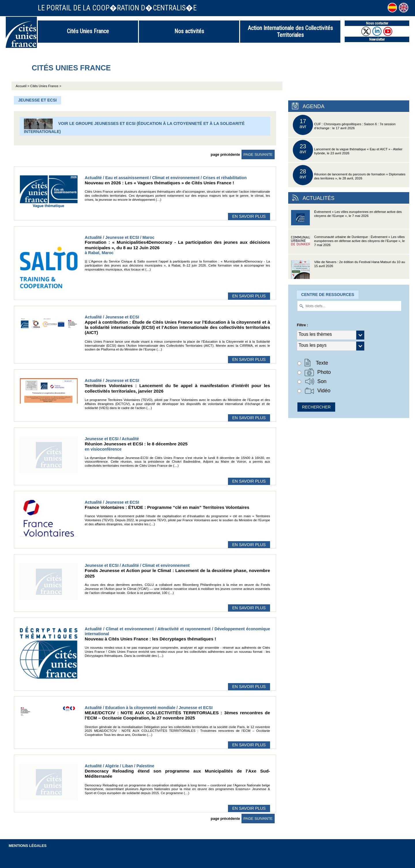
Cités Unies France (88, 31)
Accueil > (23, 86)
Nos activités (189, 31)
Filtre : (302, 325)
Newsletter (377, 39)
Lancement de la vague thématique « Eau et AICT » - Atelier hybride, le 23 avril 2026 (348, 150)
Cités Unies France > (46, 86)
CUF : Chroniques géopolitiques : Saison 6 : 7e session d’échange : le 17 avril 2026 (344, 125)
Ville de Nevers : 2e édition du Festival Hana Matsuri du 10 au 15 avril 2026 (348, 270)
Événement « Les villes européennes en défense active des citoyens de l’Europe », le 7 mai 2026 (346, 219)
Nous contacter (377, 23)
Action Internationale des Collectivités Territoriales (290, 31)
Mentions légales (28, 846)
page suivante (258, 154)
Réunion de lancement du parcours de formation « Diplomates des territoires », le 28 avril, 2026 (349, 175)
